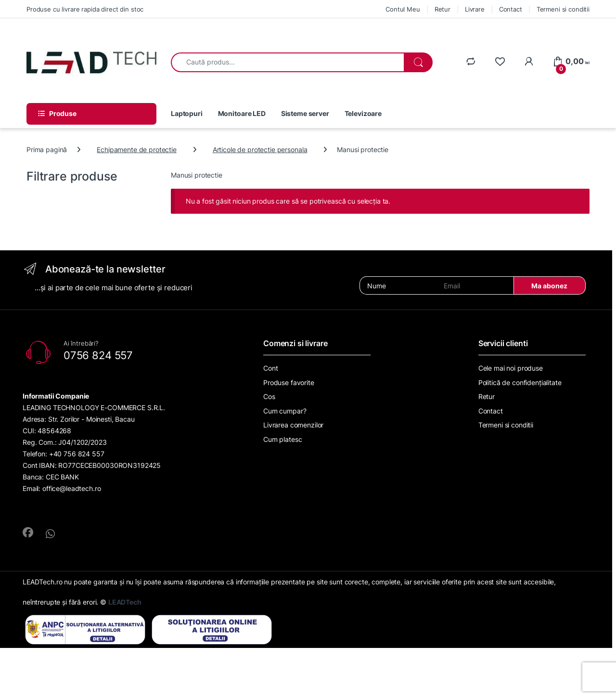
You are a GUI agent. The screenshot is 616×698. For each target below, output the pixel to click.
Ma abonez (549, 286)
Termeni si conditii (563, 9)
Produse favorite (289, 382)
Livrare (475, 9)
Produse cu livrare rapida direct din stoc (85, 9)
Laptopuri (187, 113)
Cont (270, 368)
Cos (269, 396)
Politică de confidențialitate (520, 382)
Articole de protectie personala (260, 149)
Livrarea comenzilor (293, 425)
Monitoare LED (242, 113)
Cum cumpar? (285, 411)
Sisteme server (305, 113)
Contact (511, 9)
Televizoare (363, 113)
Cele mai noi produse (511, 368)
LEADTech (125, 602)
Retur (443, 9)
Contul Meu (403, 9)
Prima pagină (47, 149)
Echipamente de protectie (137, 149)
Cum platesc (282, 439)
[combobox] (288, 62)
